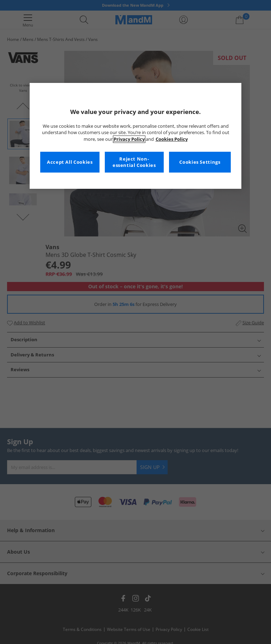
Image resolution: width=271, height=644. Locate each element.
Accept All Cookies (70, 162)
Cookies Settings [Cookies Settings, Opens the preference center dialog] (200, 162)
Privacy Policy (129, 139)
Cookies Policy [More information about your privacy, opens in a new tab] (172, 139)
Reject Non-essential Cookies (134, 162)
